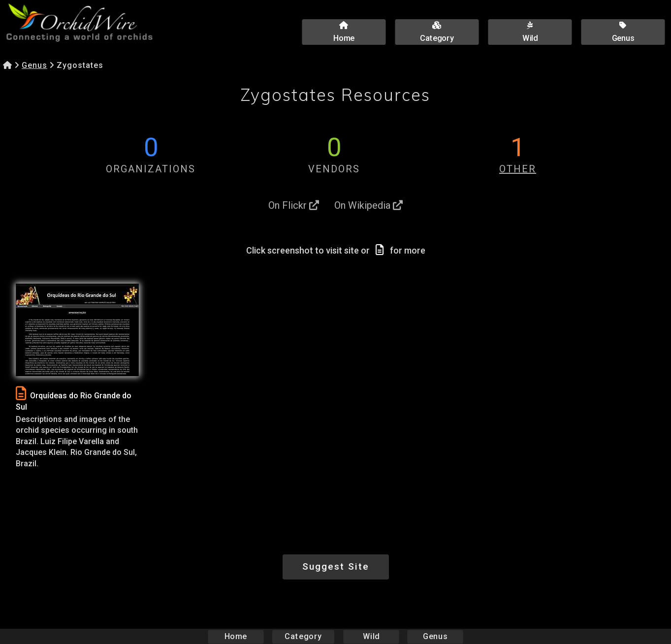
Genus (34, 65)
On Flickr (294, 205)
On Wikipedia (368, 205)
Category (303, 636)
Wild (371, 636)
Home (236, 636)
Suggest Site (336, 566)
